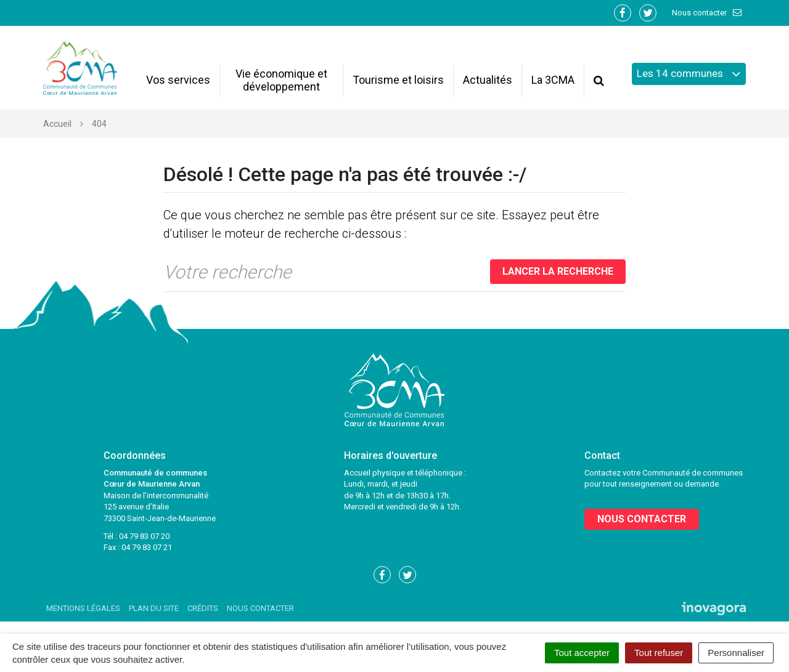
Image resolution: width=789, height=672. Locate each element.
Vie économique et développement (281, 80)
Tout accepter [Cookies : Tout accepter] (582, 653)
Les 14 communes (689, 74)
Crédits (203, 608)
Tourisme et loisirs (398, 80)
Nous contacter (707, 13)
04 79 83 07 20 (144, 536)
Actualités (488, 80)
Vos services (178, 80)
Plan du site (154, 608)
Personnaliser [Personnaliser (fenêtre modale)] (736, 653)
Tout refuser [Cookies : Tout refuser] (659, 653)
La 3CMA (553, 80)
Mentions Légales (83, 608)
